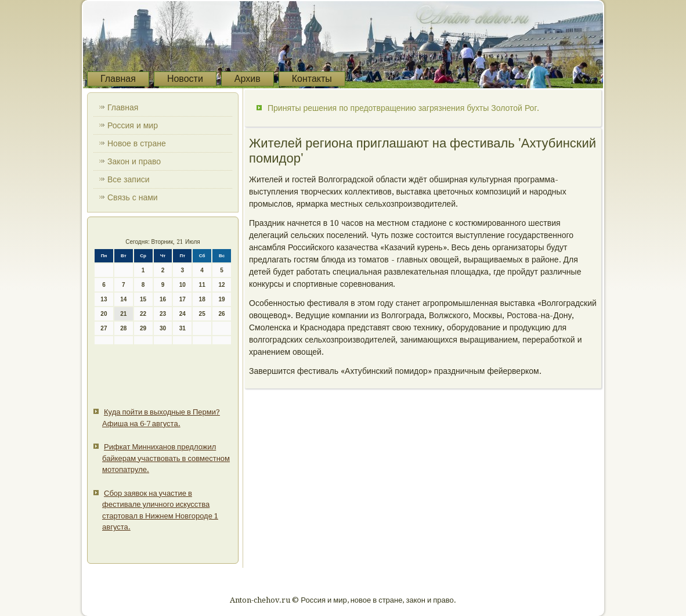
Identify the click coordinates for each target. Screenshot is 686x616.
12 (221, 285)
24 (183, 314)
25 (202, 314)
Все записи (129, 179)
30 (163, 328)
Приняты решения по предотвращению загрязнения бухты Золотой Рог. (404, 108)
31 (183, 328)
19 (221, 299)
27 (104, 328)
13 (104, 299)
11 (202, 285)
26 (221, 314)
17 (183, 299)
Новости (185, 79)
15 (143, 299)
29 (143, 328)
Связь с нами (133, 197)
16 (163, 299)
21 (123, 314)
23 (163, 314)
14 (123, 299)
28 (123, 328)
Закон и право (134, 161)
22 (143, 314)
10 (183, 285)
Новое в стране (137, 143)
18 (202, 299)
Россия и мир (133, 125)
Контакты (312, 79)
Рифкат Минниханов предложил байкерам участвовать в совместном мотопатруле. (166, 458)
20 (104, 314)
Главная (118, 79)
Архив (248, 79)
